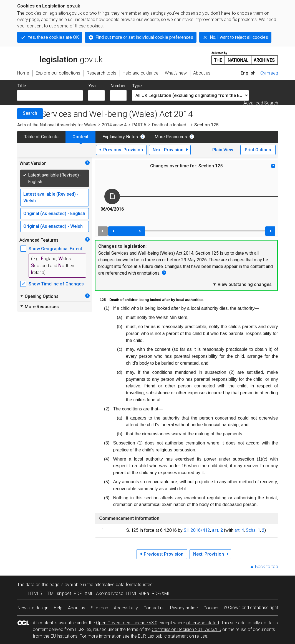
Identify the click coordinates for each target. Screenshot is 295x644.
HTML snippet (58, 593)
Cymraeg (269, 73)
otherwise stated (203, 623)
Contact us (154, 608)
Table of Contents (41, 137)
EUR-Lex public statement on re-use (173, 636)
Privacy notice (184, 608)
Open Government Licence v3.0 (127, 623)
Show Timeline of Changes (56, 284)
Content (80, 137)
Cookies (211, 608)
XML (89, 593)
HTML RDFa (138, 593)
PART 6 (139, 125)
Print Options (258, 150)
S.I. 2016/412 (197, 530)
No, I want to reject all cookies (239, 37)
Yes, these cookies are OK (53, 37)
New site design (33, 608)
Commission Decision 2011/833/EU (186, 629)
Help (58, 608)
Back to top (267, 567)
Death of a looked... (170, 125)
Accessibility (126, 608)
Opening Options (39, 296)
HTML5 (35, 593)
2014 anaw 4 (114, 125)
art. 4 (239, 530)
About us (77, 608)
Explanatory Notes (120, 137)
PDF (78, 593)
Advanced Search (261, 103)
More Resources (171, 137)
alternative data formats (118, 585)
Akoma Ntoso (110, 593)
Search (30, 113)
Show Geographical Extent (55, 249)
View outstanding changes (242, 284)
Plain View (223, 150)
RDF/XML (161, 593)
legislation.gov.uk (60, 58)
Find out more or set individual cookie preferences (144, 37)
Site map (99, 608)
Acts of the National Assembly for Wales (57, 125)
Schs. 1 (253, 530)
